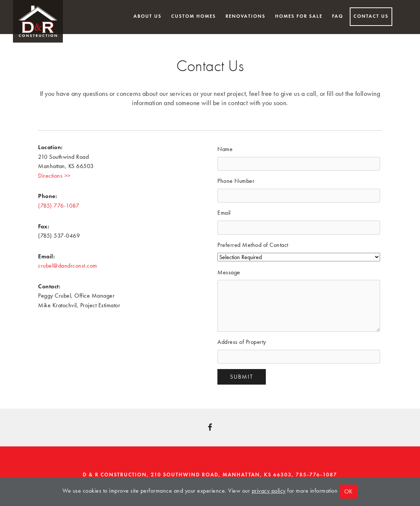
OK (348, 491)
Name (225, 149)
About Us (148, 16)
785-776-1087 (316, 475)
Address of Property (242, 342)
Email (224, 213)
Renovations (245, 16)
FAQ (338, 16)
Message (229, 272)
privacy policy (269, 491)
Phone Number (236, 181)
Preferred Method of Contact (253, 245)
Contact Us (371, 16)
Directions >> (54, 176)
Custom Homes (194, 16)
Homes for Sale (299, 16)
